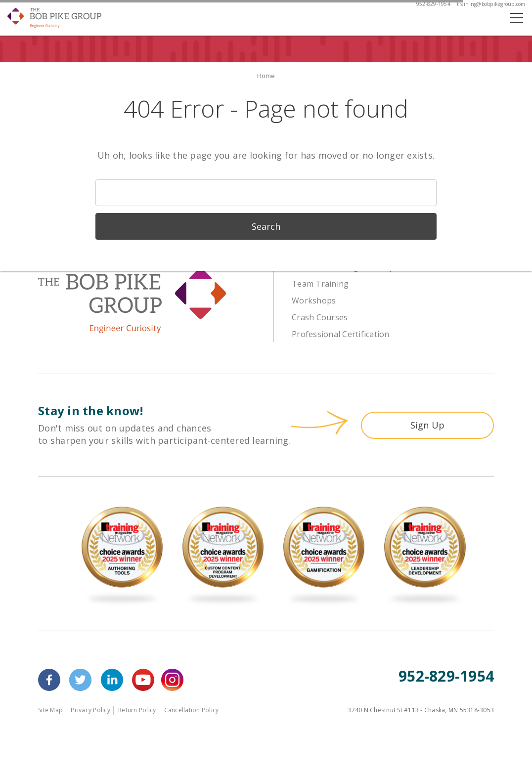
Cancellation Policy (192, 710)
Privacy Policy (90, 710)
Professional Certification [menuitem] (341, 334)
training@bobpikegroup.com (491, 4)
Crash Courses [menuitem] (320, 317)
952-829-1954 (433, 4)
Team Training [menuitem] (320, 284)
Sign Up (428, 425)
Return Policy (137, 710)
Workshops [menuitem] (314, 301)
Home (266, 76)
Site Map (50, 710)
